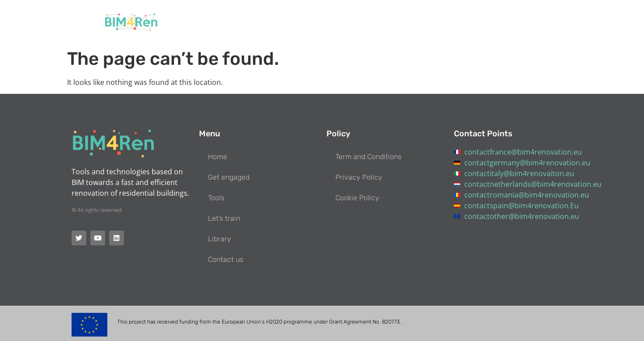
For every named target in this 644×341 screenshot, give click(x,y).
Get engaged (345, 22)
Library (480, 22)
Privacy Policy (359, 177)
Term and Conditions (369, 157)
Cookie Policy (357, 198)
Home (297, 22)
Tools (392, 22)
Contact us (527, 22)
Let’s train (435, 22)
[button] (568, 22)
